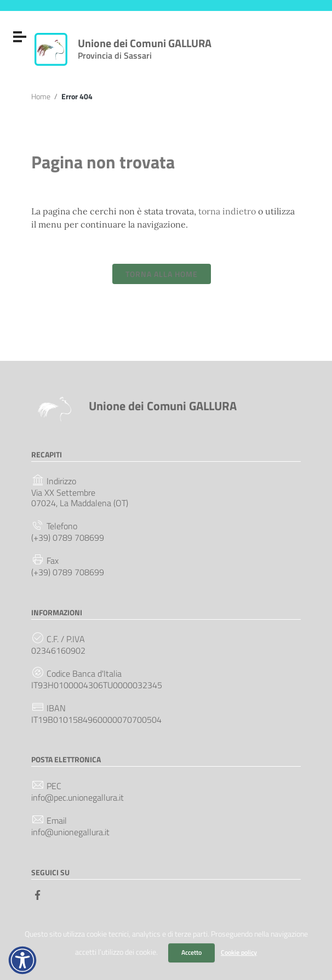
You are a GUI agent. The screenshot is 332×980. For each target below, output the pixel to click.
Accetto (191, 952)
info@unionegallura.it (70, 832)
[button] (22, 960)
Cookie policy (239, 952)
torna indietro (227, 211)
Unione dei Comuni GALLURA (145, 47)
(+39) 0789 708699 (68, 538)
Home (41, 97)
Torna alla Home (162, 274)
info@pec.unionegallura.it (78, 798)
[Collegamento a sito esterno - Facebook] (38, 894)
